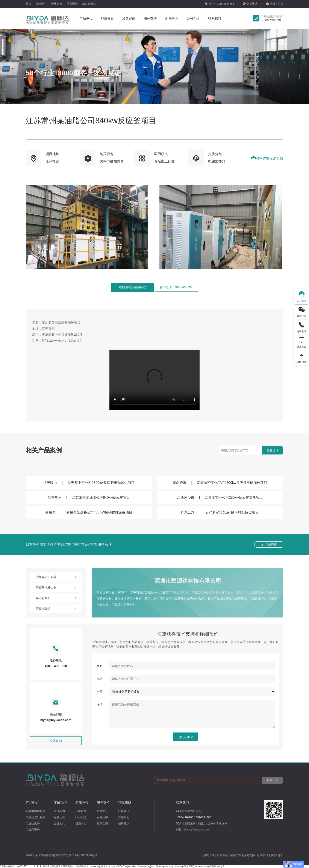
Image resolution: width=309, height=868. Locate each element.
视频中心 (41, 4)
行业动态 (81, 817)
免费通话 (250, 4)
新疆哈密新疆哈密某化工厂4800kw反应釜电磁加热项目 (220, 483)
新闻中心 (172, 18)
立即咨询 (56, 741)
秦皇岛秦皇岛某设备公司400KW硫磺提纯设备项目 (89, 512)
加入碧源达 (89, 4)
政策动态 (102, 823)
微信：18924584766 (219, 4)
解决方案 (107, 18)
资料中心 (102, 811)
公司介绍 (193, 18)
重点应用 (72, 4)
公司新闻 (81, 811)
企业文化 (59, 823)
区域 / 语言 (275, 4)
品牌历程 (59, 817)
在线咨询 (269, 544)
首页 (29, 4)
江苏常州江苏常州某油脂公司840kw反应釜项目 (89, 497)
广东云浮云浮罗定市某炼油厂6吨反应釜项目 (220, 512)
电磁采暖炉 (56, 609)
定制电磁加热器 (56, 577)
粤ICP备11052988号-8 (83, 855)
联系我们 (215, 18)
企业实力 (59, 811)
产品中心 (86, 18)
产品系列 (223, 855)
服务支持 (150, 18)
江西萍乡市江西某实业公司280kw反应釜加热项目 (220, 497)
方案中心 (124, 817)
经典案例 (57, 4)
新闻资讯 (263, 855)
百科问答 (102, 817)
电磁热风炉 (56, 598)
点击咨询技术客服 (267, 158)
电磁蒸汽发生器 (56, 588)
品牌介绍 (209, 855)
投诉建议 (124, 823)
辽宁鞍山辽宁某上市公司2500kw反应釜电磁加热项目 (89, 483)
